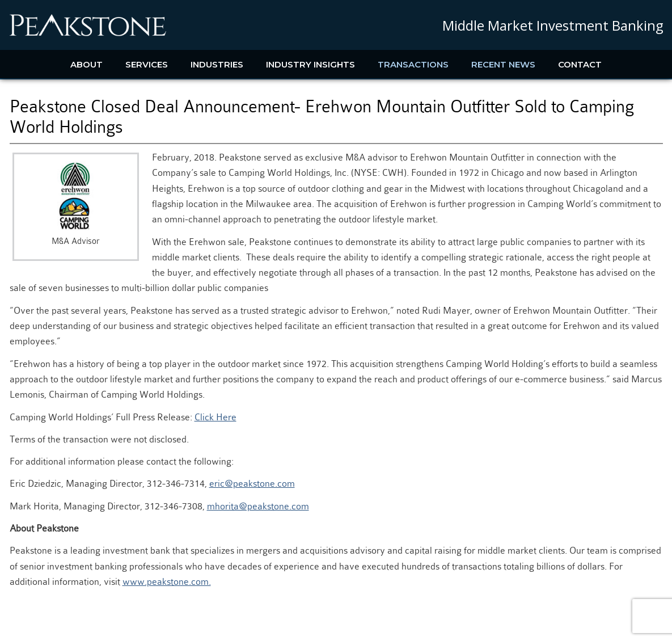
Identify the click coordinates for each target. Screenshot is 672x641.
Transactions (413, 64)
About (86, 64)
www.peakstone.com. (167, 582)
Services (147, 64)
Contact (580, 64)
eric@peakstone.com (252, 484)
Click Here (215, 417)
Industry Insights (310, 64)
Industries (217, 64)
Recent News (503, 64)
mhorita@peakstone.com (258, 506)
